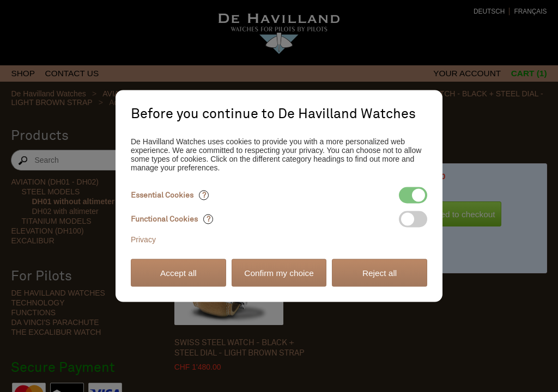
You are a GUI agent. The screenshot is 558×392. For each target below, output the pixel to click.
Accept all (178, 272)
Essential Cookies (170, 195)
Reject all (380, 272)
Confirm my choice (279, 272)
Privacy (143, 240)
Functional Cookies (172, 219)
